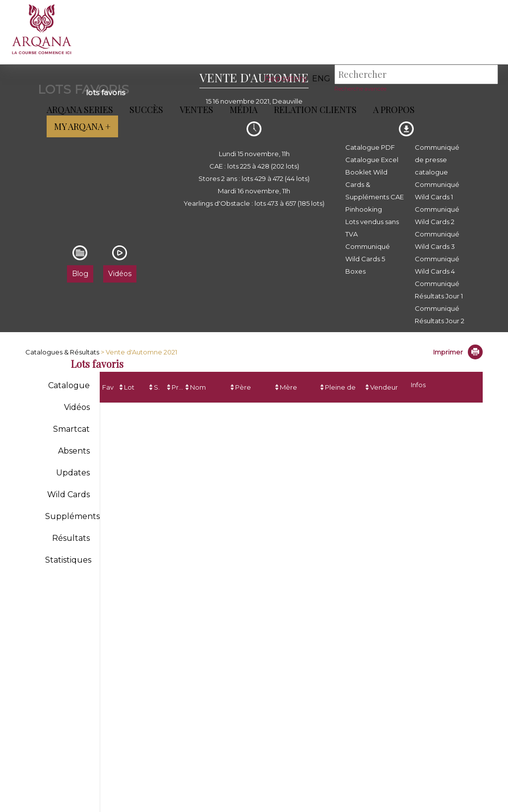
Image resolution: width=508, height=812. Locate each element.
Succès (144, 110)
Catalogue (69, 385)
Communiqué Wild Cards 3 (437, 240)
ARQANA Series (78, 110)
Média (242, 110)
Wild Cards (68, 494)
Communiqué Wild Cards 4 (437, 265)
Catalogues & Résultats (62, 352)
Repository (286, 79)
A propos (392, 110)
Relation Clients (313, 110)
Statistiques (68, 560)
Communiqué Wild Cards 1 (437, 191)
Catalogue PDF (370, 147)
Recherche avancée (360, 89)
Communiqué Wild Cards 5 (368, 253)
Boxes (355, 271)
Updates (73, 473)
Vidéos (77, 407)
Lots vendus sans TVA (372, 228)
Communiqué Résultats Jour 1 (439, 290)
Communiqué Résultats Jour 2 (440, 315)
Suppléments (72, 516)
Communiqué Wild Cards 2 (437, 215)
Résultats (71, 538)
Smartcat (71, 429)
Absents (74, 451)
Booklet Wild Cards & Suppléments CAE (375, 184)
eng (321, 79)
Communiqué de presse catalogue (437, 160)
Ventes (194, 110)
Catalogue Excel (372, 160)
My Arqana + (80, 126)
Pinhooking (364, 209)
